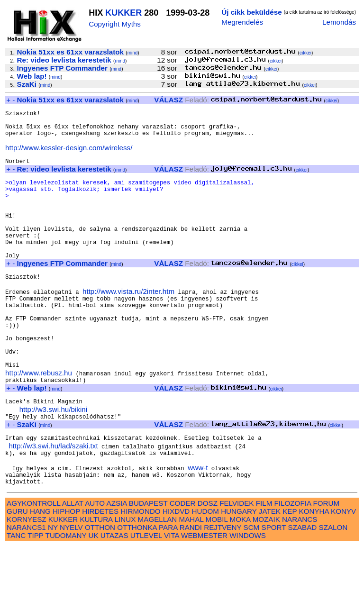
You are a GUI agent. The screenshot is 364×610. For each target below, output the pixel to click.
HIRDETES (100, 575)
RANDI (191, 591)
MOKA (240, 583)
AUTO (95, 567)
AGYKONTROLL (33, 567)
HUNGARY (239, 575)
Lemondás (339, 22)
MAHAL (191, 583)
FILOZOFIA (293, 567)
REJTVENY (223, 591)
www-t (198, 529)
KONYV (343, 575)
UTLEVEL (146, 599)
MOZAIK (266, 583)
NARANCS (300, 583)
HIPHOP (66, 575)
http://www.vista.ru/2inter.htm (128, 325)
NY (53, 591)
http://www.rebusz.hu (39, 423)
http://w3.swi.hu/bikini (54, 463)
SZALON (333, 591)
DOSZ (208, 567)
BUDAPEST (148, 567)
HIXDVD (176, 575)
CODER (183, 567)
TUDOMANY (66, 599)
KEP (290, 575)
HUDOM (205, 575)
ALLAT (73, 567)
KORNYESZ (27, 583)
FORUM (326, 567)
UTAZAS (114, 599)
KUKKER (123, 13)
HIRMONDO (140, 575)
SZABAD (303, 591)
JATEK (270, 575)
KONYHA (314, 575)
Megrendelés (242, 22)
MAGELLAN (158, 583)
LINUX (125, 583)
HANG (40, 575)
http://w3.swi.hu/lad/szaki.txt (53, 504)
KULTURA (96, 583)
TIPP (35, 599)
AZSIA (117, 567)
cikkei (305, 53)
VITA (172, 599)
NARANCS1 (26, 591)
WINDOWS (248, 599)
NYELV (71, 591)
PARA (168, 591)
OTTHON (100, 591)
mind (133, 53)
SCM (252, 591)
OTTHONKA (137, 591)
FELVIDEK (237, 567)
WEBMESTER (204, 599)
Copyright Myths (115, 24)
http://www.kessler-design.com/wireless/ (69, 156)
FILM (264, 567)
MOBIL (217, 583)
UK (93, 599)
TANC (16, 599)
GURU (17, 575)
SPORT (274, 591)
